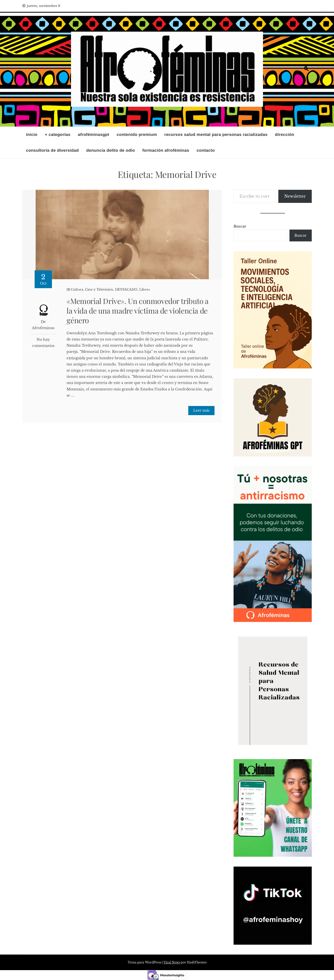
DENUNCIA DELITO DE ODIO (110, 150)
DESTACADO (126, 289)
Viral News (172, 962)
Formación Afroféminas (166, 150)
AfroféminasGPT (94, 135)
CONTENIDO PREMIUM (137, 135)
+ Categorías (58, 135)
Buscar (240, 226)
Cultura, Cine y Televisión (92, 289)
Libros (145, 289)
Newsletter (295, 196)
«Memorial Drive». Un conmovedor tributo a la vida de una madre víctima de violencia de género (138, 311)
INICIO (32, 135)
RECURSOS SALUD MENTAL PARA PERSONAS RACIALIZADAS (216, 135)
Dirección (285, 135)
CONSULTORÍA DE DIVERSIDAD (52, 150)
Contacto (206, 150)
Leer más (201, 410)
